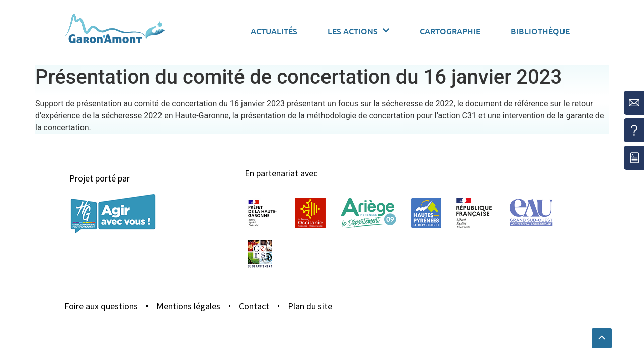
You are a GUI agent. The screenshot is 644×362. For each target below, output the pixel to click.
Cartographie (450, 31)
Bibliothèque (540, 31)
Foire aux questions (101, 306)
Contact (254, 306)
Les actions (358, 30)
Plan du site (310, 306)
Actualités (274, 31)
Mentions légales (188, 306)
